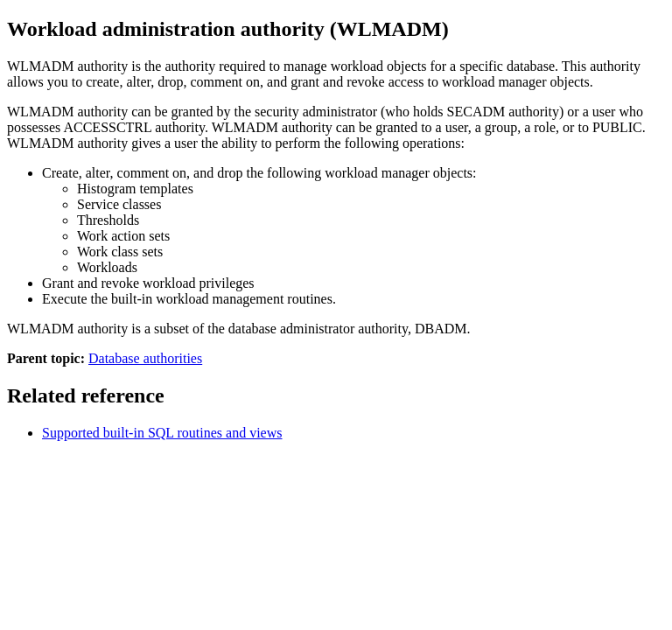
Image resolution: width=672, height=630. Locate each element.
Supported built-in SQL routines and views (162, 433)
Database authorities (145, 358)
